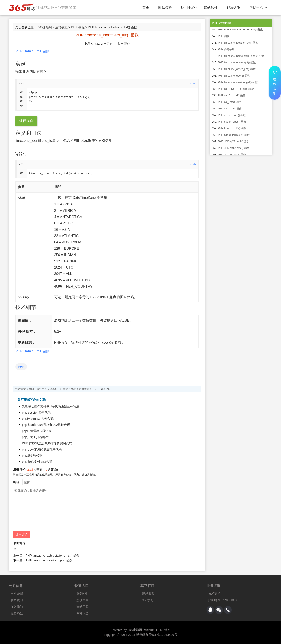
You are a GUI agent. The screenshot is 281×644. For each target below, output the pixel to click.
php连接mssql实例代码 (38, 419)
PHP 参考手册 (226, 49)
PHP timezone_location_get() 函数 (49, 561)
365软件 (82, 594)
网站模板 (167, 8)
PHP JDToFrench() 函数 (232, 155)
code (193, 84)
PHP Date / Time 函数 (32, 51)
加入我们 (17, 607)
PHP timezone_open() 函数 (234, 76)
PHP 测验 (224, 36)
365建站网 (45, 27)
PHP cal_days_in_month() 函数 (236, 89)
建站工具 (83, 607)
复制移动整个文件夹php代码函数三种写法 (51, 407)
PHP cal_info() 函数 (229, 102)
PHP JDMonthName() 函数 (234, 148)
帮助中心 (258, 8)
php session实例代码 (36, 413)
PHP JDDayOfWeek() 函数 (234, 142)
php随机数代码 (32, 456)
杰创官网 (83, 600)
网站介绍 (17, 594)
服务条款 (17, 614)
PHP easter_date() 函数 (232, 115)
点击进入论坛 (103, 389)
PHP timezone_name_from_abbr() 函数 (241, 56)
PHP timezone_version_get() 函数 (238, 82)
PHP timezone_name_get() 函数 (237, 63)
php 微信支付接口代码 (37, 462)
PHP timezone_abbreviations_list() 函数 (52, 556)
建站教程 (61, 27)
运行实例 (26, 121)
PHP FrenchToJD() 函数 (232, 128)
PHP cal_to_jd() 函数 (230, 109)
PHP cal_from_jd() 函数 (232, 95)
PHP (21, 367)
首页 (146, 8)
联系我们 (17, 600)
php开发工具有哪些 (35, 437)
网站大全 (83, 614)
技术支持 (214, 594)
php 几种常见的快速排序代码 (42, 450)
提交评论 (22, 535)
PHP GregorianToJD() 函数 (234, 135)
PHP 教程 (78, 27)
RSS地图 (149, 630)
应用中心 (190, 8)
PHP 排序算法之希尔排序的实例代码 (47, 443)
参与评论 (123, 44)
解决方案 (234, 8)
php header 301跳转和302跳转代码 (46, 425)
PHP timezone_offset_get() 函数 (237, 69)
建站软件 (211, 8)
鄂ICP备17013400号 (163, 635)
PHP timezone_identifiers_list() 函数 (240, 30)
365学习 (148, 600)
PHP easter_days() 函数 (232, 122)
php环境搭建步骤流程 (37, 431)
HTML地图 (163, 630)
